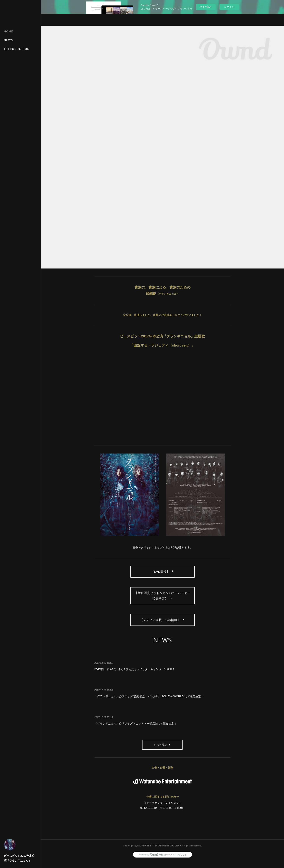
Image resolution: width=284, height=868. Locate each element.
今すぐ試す (206, 7)
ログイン (229, 7)
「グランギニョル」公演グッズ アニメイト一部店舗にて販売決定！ (136, 730)
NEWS (8, 40)
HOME (9, 31)
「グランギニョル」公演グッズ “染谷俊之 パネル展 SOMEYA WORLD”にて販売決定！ (149, 703)
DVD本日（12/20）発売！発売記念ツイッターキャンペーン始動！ (135, 676)
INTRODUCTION (17, 49)
